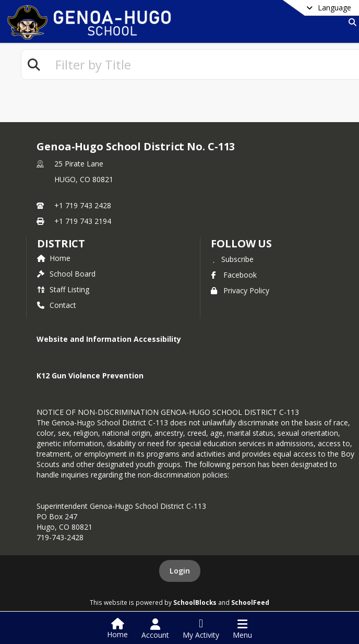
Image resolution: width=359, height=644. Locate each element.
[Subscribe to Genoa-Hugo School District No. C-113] (232, 259)
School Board (66, 274)
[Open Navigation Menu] (242, 629)
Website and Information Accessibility (109, 339)
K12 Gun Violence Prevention (90, 375)
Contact (57, 305)
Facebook (234, 275)
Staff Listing (63, 289)
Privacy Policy (240, 290)
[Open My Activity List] (201, 629)
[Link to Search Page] (350, 22)
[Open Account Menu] (155, 629)
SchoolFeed (250, 602)
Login (180, 571)
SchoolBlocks (195, 602)
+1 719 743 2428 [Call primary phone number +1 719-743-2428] (83, 205)
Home (54, 258)
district (61, 243)
